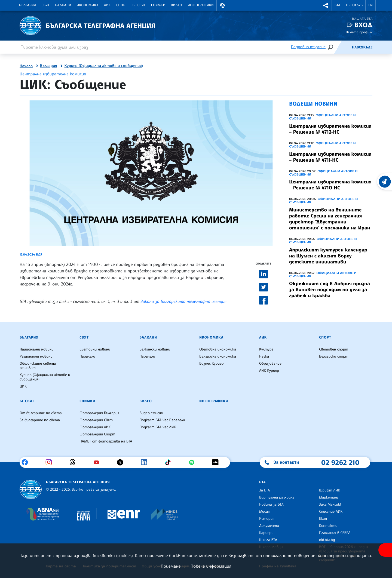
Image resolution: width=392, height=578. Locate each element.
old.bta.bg (327, 540)
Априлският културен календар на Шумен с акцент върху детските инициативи (328, 256)
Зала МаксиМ (330, 505)
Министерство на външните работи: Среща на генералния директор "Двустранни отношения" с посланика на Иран (330, 219)
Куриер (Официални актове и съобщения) (104, 66)
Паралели (87, 356)
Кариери (266, 533)
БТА (337, 5)
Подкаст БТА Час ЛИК (158, 427)
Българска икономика (218, 356)
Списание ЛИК (331, 512)
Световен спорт (334, 349)
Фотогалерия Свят (96, 420)
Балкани (63, 5)
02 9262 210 (340, 462)
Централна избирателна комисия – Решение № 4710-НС (330, 185)
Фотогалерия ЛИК (95, 427)
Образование (270, 364)
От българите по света (41, 413)
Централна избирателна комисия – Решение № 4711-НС (330, 157)
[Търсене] (330, 47)
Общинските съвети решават (38, 366)
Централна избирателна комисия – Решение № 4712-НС (330, 129)
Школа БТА (268, 540)
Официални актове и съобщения (322, 117)
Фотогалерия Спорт (97, 434)
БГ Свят (139, 5)
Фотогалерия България (99, 413)
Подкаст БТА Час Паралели (162, 420)
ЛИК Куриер (269, 371)
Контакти (328, 526)
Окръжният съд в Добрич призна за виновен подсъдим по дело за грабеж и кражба (330, 290)
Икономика (88, 5)
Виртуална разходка (277, 497)
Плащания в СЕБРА (335, 533)
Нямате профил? (359, 32)
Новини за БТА (271, 505)
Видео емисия (151, 413)
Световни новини (95, 349)
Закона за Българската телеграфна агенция (184, 301)
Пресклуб (354, 5)
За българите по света (40, 420)
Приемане (171, 566)
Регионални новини (36, 356)
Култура (266, 349)
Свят (45, 5)
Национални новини (37, 349)
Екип (323, 519)
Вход (363, 25)
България (27, 5)
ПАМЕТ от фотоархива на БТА (106, 441)
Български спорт (334, 356)
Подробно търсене (308, 47)
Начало (26, 66)
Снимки (158, 5)
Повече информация (211, 566)
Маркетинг (329, 497)
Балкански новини (155, 349)
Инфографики (201, 5)
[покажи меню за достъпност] (385, 550)
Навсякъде (362, 47)
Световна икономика (218, 349)
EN (370, 5)
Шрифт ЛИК (330, 490)
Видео (177, 5)
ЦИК (23, 386)
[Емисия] (343, 47)
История (267, 519)
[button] (222, 5)
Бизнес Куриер (212, 364)
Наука (264, 356)
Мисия (264, 512)
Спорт (122, 5)
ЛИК (107, 5)
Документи (269, 526)
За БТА (264, 490)
